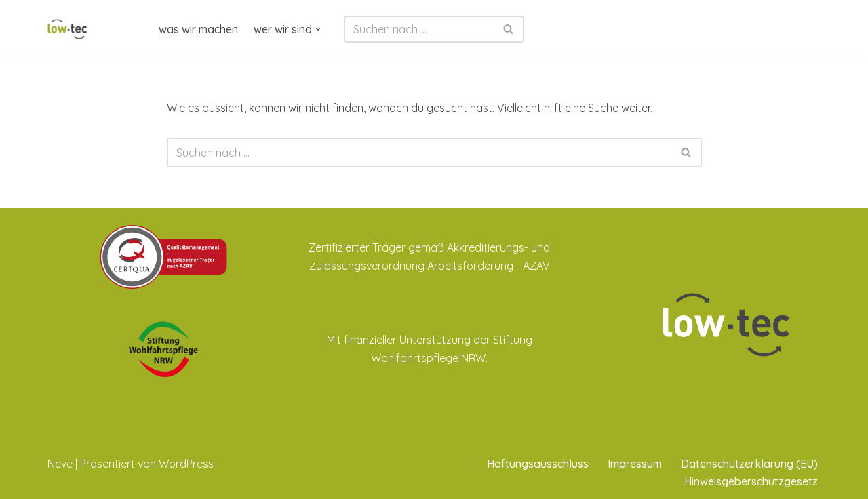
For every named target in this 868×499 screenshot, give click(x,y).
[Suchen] (419, 29)
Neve (60, 464)
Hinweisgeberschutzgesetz (751, 481)
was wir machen (198, 29)
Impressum (635, 464)
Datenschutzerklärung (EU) (749, 464)
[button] (318, 29)
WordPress (186, 464)
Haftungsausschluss (538, 464)
